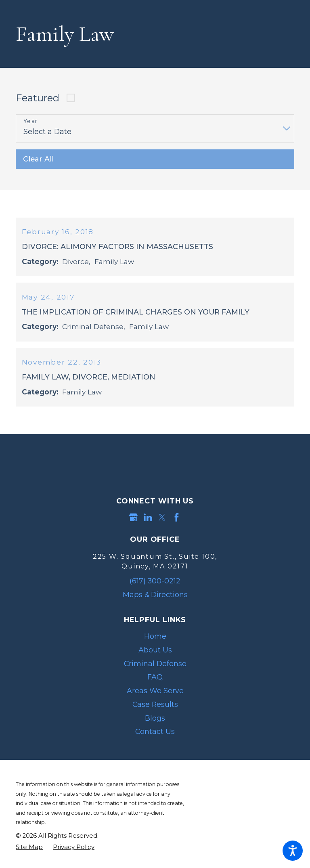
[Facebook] (177, 522)
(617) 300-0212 (155, 586)
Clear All (38, 159)
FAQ (155, 682)
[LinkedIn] (148, 522)
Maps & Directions (155, 599)
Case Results (155, 709)
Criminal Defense (155, 668)
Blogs (155, 723)
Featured (38, 98)
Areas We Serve (155, 695)
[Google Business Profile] (133, 522)
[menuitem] (155, 641)
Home (155, 641)
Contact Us (155, 737)
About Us (155, 655)
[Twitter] (162, 522)
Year (31, 121)
